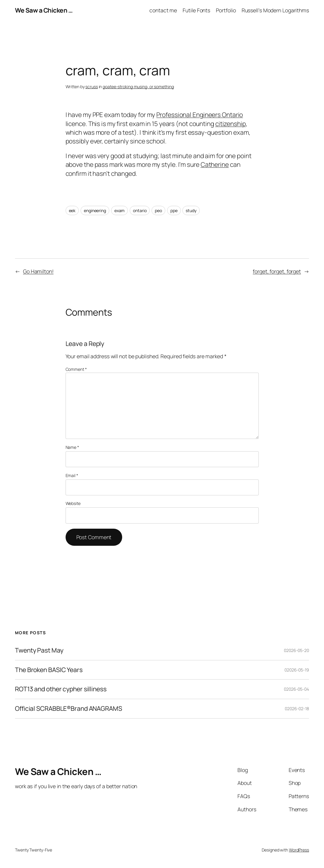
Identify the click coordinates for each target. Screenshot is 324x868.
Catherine (215, 164)
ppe (174, 210)
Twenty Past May (39, 650)
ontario (140, 210)
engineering (95, 210)
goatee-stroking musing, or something (138, 87)
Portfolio (226, 10)
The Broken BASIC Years (49, 670)
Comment (76, 369)
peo (158, 210)
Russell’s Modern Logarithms (275, 10)
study (191, 210)
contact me (163, 10)
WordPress (299, 850)
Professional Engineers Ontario (200, 115)
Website (73, 503)
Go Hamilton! (38, 271)
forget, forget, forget (277, 271)
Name (72, 447)
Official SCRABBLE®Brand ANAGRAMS (69, 709)
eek (72, 210)
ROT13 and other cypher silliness (61, 689)
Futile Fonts (196, 10)
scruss (91, 87)
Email (72, 475)
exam (120, 210)
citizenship (231, 124)
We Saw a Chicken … (44, 10)
